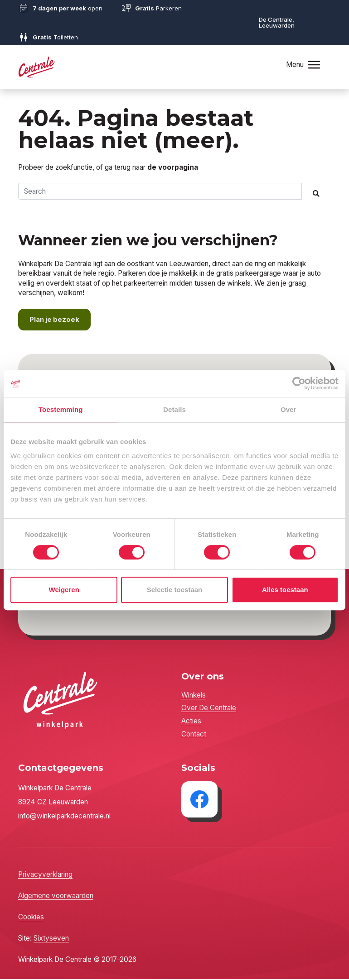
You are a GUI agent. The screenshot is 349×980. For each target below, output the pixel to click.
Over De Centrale (209, 709)
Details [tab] (174, 409)
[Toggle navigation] (314, 65)
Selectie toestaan (175, 590)
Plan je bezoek (55, 320)
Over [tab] (288, 409)
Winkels (194, 696)
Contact (194, 735)
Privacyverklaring (45, 875)
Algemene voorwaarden (56, 896)
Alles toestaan (285, 590)
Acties (191, 722)
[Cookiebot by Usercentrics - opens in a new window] (299, 383)
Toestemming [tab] (61, 409)
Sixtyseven (51, 939)
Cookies (31, 918)
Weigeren (64, 590)
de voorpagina (173, 167)
